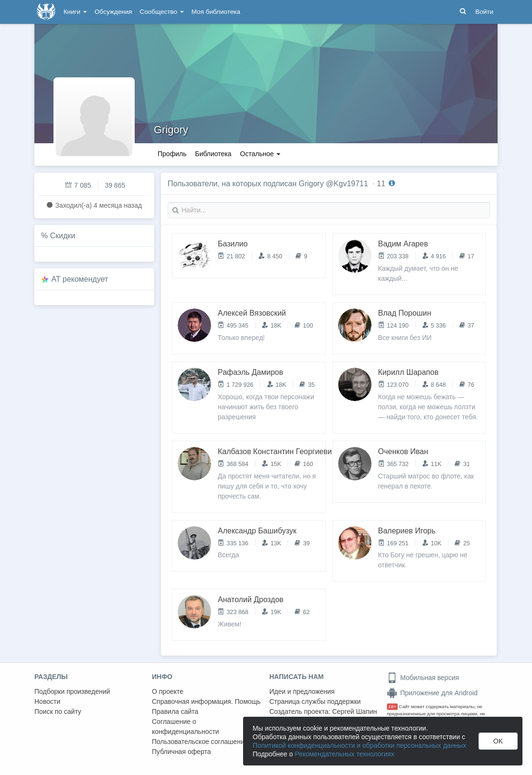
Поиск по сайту (58, 711)
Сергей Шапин (354, 711)
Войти (484, 12)
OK (498, 741)
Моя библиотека (216, 12)
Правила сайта (175, 711)
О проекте (168, 691)
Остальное (261, 154)
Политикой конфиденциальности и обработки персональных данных (359, 745)
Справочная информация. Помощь (206, 701)
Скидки (63, 236)
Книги (75, 12)
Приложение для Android (432, 693)
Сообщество (162, 12)
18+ (392, 706)
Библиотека (213, 154)
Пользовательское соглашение (200, 742)
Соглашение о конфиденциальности (186, 727)
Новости (47, 701)
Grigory (171, 130)
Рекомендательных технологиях (345, 754)
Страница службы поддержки (315, 701)
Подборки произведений (72, 691)
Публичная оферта (181, 752)
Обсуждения (113, 12)
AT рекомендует (80, 279)
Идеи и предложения (302, 691)
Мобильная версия (423, 678)
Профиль (172, 154)
